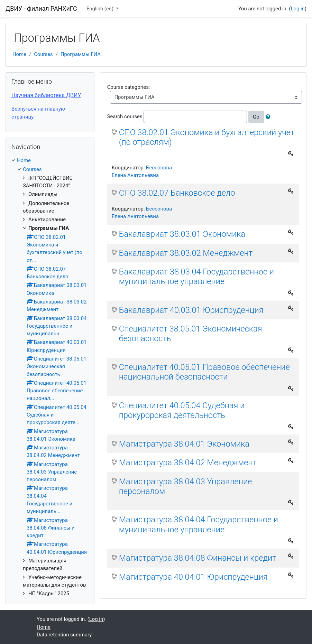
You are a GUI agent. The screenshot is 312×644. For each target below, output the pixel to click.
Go (256, 117)
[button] (269, 117)
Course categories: (129, 87)
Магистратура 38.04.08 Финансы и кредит (198, 558)
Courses (43, 54)
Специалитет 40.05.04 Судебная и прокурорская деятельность (182, 410)
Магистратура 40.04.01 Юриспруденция (193, 577)
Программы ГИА (81, 54)
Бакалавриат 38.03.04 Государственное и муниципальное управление (196, 277)
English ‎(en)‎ (101, 9)
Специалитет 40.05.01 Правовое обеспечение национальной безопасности (204, 372)
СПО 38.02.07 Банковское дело (177, 193)
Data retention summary (64, 635)
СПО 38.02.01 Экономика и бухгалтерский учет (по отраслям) (207, 137)
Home (19, 54)
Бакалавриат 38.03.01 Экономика (182, 234)
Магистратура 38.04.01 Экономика (184, 444)
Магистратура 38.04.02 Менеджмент (188, 463)
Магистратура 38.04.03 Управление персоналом (186, 486)
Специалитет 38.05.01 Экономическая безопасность (191, 334)
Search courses (125, 116)
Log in (297, 9)
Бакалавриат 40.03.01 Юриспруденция (191, 310)
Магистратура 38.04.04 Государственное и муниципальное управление (199, 524)
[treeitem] (50, 160)
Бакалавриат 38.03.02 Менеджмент (186, 253)
